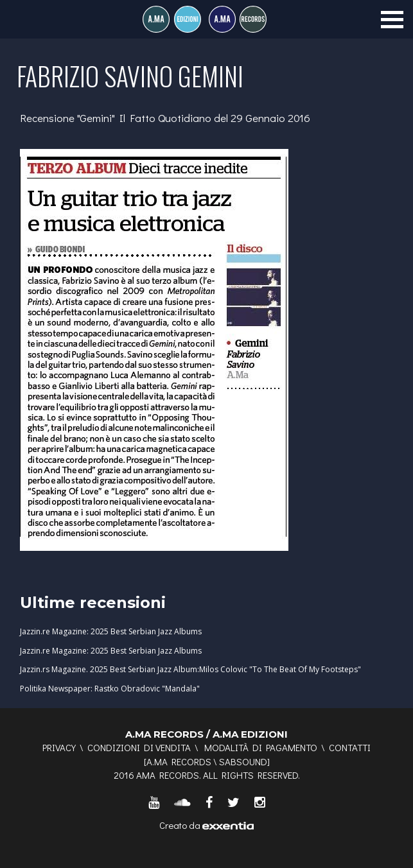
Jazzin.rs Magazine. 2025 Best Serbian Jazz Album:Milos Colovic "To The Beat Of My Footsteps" (190, 669)
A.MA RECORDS (179, 761)
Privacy (59, 747)
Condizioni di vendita (139, 747)
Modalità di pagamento (261, 747)
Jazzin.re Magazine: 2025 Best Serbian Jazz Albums (111, 631)
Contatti (350, 747)
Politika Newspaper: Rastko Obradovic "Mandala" (110, 689)
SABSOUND (243, 761)
